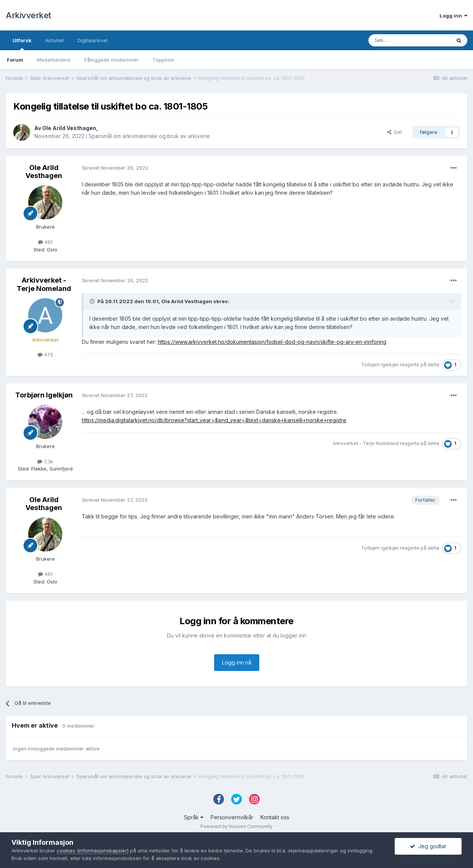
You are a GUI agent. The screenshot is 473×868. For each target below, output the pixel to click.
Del (394, 132)
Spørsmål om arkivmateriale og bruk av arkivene (149, 136)
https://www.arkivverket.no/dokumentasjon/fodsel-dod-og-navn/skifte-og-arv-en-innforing (272, 342)
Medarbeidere (54, 60)
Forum (15, 60)
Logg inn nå (237, 662)
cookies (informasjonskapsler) (93, 851)
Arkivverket (29, 15)
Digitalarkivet (93, 40)
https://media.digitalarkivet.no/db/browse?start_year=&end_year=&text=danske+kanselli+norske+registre (214, 420)
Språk (194, 817)
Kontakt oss (275, 817)
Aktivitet (55, 40)
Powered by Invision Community (236, 826)
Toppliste (163, 60)
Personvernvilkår (232, 817)
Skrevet (115, 168)
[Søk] (410, 40)
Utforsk (22, 44)
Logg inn (453, 16)
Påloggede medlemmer (111, 60)
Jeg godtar (428, 846)
